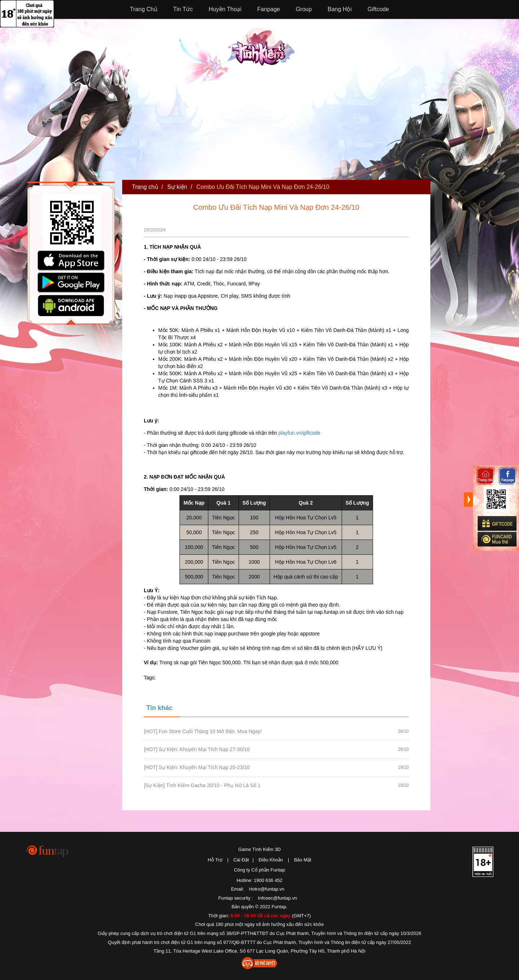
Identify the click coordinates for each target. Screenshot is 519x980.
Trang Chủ (144, 9)
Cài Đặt (241, 860)
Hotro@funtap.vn (267, 889)
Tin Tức (183, 9)
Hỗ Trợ (215, 860)
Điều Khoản (271, 860)
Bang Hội (340, 9)
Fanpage (269, 9)
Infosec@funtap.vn (278, 898)
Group (304, 9)
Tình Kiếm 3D (263, 46)
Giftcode (378, 9)
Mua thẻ (497, 539)
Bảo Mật (303, 860)
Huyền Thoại (225, 9)
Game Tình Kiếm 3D (259, 849)
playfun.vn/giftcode (299, 433)
